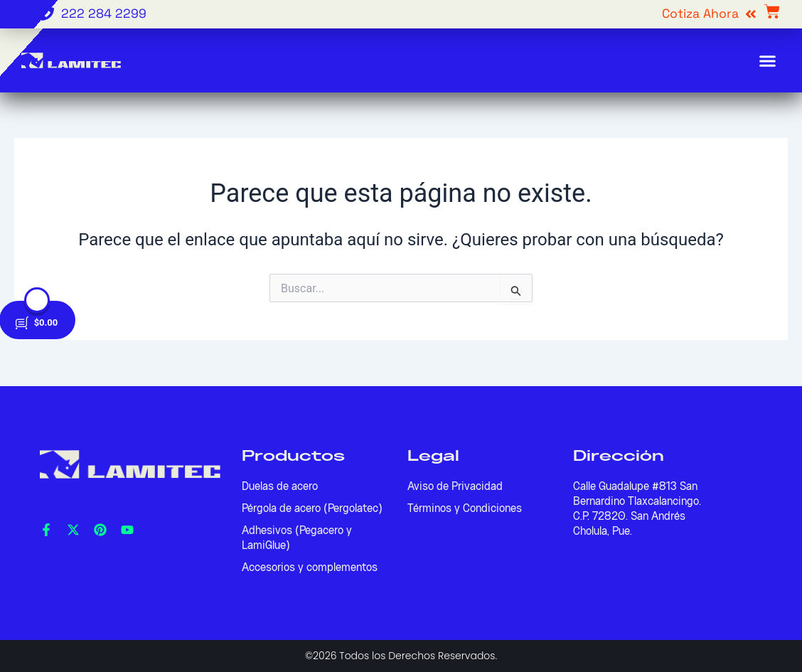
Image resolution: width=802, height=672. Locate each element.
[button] (768, 60)
